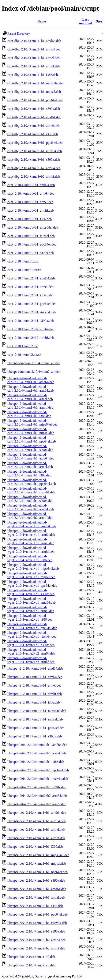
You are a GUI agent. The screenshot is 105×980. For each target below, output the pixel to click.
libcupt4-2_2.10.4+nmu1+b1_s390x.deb (35, 736)
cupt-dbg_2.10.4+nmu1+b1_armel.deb (33, 58)
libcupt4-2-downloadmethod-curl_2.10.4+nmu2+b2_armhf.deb (30, 516)
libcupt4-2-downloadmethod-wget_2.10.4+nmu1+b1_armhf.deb (31, 550)
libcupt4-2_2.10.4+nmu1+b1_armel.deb (34, 685)
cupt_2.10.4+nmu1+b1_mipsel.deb (31, 236)
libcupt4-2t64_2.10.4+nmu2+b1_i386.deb (36, 762)
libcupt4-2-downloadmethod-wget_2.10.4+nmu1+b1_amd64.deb (31, 524)
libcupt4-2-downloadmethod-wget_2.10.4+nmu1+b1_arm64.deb (31, 533)
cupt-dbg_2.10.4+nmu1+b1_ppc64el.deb (35, 100)
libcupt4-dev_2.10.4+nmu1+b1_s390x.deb (36, 880)
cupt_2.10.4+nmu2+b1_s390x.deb (31, 321)
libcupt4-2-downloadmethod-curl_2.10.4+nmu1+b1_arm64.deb (31, 389)
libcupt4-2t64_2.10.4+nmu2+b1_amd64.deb (37, 745)
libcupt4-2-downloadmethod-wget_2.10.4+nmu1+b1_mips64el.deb (33, 567)
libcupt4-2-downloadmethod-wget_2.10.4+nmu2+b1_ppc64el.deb (32, 626)
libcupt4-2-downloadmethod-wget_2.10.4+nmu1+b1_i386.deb (30, 558)
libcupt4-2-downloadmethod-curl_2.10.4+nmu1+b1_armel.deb (30, 397)
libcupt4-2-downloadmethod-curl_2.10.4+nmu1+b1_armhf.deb (30, 406)
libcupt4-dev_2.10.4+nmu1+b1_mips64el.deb (38, 855)
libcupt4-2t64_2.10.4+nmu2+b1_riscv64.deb (38, 779)
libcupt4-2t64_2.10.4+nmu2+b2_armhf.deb (37, 804)
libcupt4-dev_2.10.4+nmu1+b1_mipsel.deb (37, 863)
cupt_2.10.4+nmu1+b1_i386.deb (30, 219)
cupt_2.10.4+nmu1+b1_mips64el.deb (33, 227)
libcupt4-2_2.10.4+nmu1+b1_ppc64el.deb (36, 728)
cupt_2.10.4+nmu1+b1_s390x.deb (31, 253)
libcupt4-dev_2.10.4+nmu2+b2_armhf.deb (36, 948)
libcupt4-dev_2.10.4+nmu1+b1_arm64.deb (36, 821)
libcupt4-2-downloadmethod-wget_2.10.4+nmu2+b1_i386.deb (30, 618)
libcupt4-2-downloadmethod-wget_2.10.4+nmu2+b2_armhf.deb (31, 660)
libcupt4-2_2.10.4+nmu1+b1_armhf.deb (35, 694)
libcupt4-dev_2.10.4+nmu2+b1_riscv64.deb (37, 923)
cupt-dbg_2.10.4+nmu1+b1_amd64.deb (34, 41)
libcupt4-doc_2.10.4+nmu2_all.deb (31, 965)
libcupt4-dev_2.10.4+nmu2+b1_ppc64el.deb (37, 914)
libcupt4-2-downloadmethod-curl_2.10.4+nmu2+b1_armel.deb (30, 465)
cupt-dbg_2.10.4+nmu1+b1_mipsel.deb (34, 92)
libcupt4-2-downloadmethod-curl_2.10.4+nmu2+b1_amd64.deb (31, 456)
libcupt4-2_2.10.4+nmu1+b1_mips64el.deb (37, 711)
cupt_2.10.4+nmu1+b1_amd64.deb (31, 185)
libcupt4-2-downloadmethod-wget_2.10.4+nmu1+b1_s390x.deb (31, 592)
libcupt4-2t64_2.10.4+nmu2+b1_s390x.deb (37, 787)
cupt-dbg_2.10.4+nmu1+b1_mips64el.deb (36, 83)
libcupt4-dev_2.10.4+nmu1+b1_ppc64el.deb (37, 872)
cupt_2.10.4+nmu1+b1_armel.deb (30, 202)
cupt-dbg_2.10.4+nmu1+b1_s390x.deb (34, 109)
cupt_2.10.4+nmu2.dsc (23, 346)
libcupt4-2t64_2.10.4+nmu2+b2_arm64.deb (37, 796)
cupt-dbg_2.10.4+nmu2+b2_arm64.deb (34, 168)
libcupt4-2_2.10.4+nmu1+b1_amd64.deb (35, 668)
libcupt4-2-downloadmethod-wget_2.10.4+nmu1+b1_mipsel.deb (31, 575)
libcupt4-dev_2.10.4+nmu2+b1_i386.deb (35, 906)
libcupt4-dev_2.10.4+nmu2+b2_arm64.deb (36, 940)
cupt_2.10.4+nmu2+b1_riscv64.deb (31, 312)
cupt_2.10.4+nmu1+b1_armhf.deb (31, 210)
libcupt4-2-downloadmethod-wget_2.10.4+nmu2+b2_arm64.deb (31, 651)
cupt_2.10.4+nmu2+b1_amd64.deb (31, 278)
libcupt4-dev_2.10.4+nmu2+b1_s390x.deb (36, 931)
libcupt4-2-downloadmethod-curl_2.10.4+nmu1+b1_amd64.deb (31, 380)
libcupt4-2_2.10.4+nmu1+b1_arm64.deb (35, 677)
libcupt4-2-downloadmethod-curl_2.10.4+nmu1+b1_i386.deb (29, 414)
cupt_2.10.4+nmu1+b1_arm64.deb (31, 193)
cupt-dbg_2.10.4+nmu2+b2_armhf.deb (34, 177)
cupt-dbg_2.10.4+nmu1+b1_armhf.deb (34, 66)
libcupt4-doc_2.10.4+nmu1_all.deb (31, 957)
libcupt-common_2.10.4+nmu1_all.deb (34, 363)
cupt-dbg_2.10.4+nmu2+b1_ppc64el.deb (35, 143)
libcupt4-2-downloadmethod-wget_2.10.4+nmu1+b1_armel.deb (31, 541)
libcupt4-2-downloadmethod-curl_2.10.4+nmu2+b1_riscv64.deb (31, 490)
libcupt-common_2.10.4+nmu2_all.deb (34, 372)
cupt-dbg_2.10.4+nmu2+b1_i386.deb (33, 134)
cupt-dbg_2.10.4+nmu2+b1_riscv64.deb (35, 151)
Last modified (85, 21)
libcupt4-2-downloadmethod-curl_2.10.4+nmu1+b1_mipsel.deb (31, 431)
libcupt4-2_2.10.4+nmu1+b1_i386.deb (34, 702)
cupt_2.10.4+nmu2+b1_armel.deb (30, 287)
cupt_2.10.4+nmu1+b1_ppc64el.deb (32, 244)
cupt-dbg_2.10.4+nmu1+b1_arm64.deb (34, 49)
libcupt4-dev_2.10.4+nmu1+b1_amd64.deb (37, 813)
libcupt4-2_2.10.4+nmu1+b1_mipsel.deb (35, 719)
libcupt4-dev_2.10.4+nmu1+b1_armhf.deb (36, 838)
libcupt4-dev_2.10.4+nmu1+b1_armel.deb (36, 830)
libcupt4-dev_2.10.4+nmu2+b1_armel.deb (36, 897)
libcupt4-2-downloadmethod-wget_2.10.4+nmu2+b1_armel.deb (31, 609)
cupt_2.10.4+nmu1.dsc (23, 261)
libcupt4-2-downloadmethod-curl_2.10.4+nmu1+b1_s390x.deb (30, 448)
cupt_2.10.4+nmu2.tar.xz (24, 355)
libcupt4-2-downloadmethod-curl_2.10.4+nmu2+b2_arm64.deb (31, 507)
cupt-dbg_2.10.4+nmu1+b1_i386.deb (33, 75)
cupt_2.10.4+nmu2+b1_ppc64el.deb (32, 304)
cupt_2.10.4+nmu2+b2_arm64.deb (31, 329)
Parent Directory (19, 33)
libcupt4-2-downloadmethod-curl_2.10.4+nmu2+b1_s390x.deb (30, 499)
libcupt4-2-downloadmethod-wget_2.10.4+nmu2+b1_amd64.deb (31, 601)
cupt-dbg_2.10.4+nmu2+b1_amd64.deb (34, 117)
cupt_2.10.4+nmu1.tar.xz (24, 270)
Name (42, 21)
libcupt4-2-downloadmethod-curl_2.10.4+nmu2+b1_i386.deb (29, 473)
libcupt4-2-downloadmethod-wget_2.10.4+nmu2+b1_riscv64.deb (32, 634)
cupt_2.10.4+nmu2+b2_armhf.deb (31, 338)
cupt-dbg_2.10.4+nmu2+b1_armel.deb (33, 126)
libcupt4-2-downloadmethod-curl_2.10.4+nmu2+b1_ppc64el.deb (32, 482)
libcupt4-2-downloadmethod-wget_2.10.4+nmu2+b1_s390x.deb (31, 643)
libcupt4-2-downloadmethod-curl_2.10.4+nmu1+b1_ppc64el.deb (32, 439)
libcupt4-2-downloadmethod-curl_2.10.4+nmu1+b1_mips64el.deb (32, 422)
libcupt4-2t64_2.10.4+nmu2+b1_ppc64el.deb (38, 770)
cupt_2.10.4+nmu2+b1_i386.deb (30, 295)
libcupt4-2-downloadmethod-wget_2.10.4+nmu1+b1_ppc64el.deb (32, 584)
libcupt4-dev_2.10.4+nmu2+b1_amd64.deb (37, 889)
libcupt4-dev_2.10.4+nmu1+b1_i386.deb (35, 847)
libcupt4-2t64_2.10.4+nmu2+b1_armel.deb (37, 753)
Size (99, 21)
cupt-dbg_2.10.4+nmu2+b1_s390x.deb (34, 160)
